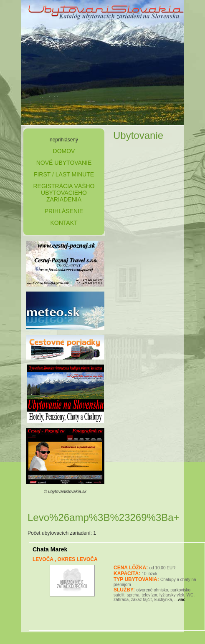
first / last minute (64, 174)
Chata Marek (50, 549)
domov (64, 151)
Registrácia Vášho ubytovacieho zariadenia (64, 193)
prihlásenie (64, 211)
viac (182, 600)
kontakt (64, 223)
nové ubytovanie (64, 163)
